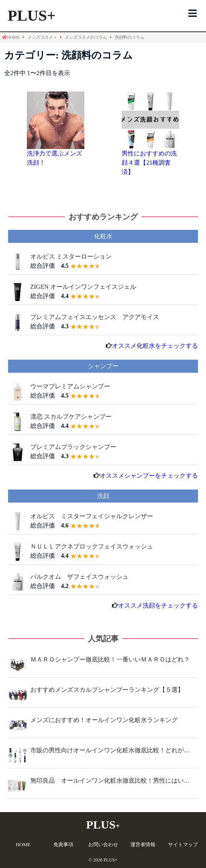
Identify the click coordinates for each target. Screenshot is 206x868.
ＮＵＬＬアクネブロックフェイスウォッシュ (92, 546)
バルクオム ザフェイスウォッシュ (79, 577)
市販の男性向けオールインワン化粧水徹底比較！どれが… (110, 750)
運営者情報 (143, 844)
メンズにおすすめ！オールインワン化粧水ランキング (104, 720)
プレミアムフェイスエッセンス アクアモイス (95, 317)
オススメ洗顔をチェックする (158, 605)
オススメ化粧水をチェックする (155, 346)
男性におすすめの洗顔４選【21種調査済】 (149, 163)
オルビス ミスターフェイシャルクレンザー (92, 516)
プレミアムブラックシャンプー (73, 447)
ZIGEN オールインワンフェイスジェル (83, 287)
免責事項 (63, 844)
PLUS (103, 825)
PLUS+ (32, 16)
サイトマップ (183, 844)
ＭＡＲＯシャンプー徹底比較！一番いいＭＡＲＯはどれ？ (110, 659)
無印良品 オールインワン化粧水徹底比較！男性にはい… (110, 780)
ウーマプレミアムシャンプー (70, 386)
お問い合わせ (103, 844)
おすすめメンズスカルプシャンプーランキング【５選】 (107, 690)
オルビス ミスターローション (71, 256)
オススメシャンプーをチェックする (149, 476)
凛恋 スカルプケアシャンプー (71, 417)
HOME (23, 844)
